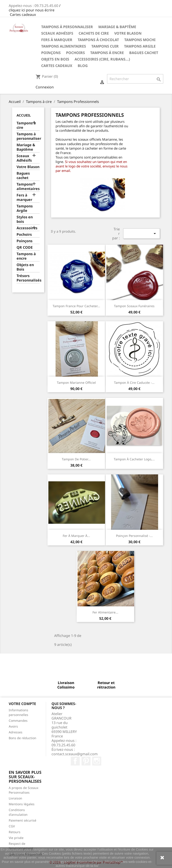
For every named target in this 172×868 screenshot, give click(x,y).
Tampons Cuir (105, 46)
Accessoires (27, 228)
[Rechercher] (135, 79)
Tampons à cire (26, 125)
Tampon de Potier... (76, 459)
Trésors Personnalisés (28, 278)
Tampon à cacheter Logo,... (134, 459)
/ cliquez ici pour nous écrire (35, 8)
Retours (15, 832)
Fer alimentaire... (105, 612)
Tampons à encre (107, 53)
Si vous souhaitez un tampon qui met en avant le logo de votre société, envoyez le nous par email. (91, 166)
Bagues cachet (144, 53)
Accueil (24, 115)
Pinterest (86, 761)
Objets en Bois (55, 59)
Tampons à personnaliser (67, 27)
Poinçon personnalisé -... (134, 536)
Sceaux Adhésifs (57, 33)
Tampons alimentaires (28, 187)
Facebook (75, 761)
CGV (12, 826)
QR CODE (25, 247)
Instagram (97, 761)
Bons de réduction (23, 738)
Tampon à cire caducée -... (134, 383)
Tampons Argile (140, 46)
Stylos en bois (25, 219)
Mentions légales (22, 804)
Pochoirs (75, 53)
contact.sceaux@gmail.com (75, 754)
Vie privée (16, 838)
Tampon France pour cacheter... (76, 306)
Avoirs (13, 726)
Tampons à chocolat (98, 40)
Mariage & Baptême (117, 27)
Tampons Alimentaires (64, 46)
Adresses (16, 732)
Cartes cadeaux (23, 15)
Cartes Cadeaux (57, 66)
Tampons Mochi (140, 40)
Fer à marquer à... (76, 536)
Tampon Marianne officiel (76, 383)
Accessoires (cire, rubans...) (102, 59)
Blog (83, 66)
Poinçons (51, 53)
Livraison (15, 798)
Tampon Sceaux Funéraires (134, 306)
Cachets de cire (94, 33)
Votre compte (22, 704)
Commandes (18, 721)
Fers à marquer (57, 40)
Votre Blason (128, 33)
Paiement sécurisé (23, 820)
